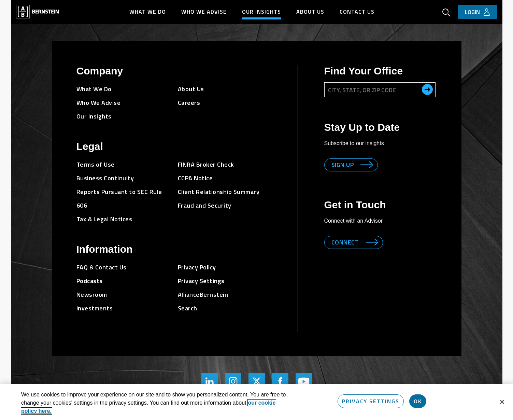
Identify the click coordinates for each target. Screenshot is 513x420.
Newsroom (92, 295)
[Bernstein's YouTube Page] (304, 381)
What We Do (148, 12)
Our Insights (261, 12)
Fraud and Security (205, 205)
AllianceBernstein (203, 295)
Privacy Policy (197, 267)
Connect (345, 242)
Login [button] (472, 12)
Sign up (343, 165)
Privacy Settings (201, 281)
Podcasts (90, 281)
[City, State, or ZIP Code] (380, 90)
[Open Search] (446, 13)
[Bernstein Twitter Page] (257, 381)
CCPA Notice (195, 178)
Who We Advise (204, 12)
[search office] (427, 89)
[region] (256, 402)
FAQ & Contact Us (102, 267)
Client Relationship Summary (219, 192)
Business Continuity (105, 178)
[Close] (502, 402)
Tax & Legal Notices (104, 219)
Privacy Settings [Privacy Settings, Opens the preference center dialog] (371, 401)
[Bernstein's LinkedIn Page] (210, 381)
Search (188, 308)
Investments (95, 308)
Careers (189, 103)
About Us (310, 12)
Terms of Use (96, 164)
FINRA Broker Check (206, 164)
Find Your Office (364, 71)
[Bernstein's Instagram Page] (233, 381)
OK (418, 401)
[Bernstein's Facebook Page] (280, 381)
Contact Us (357, 12)
